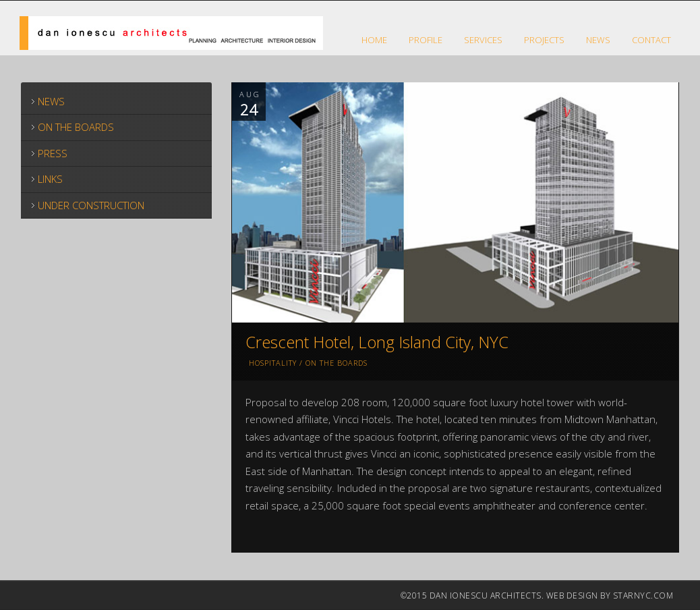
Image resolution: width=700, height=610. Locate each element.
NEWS (598, 40)
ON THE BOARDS (76, 127)
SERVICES (483, 40)
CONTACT (651, 40)
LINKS (50, 179)
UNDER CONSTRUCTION (91, 205)
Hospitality (273, 363)
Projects (544, 40)
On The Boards (337, 363)
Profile (426, 40)
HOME (374, 40)
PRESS (53, 153)
